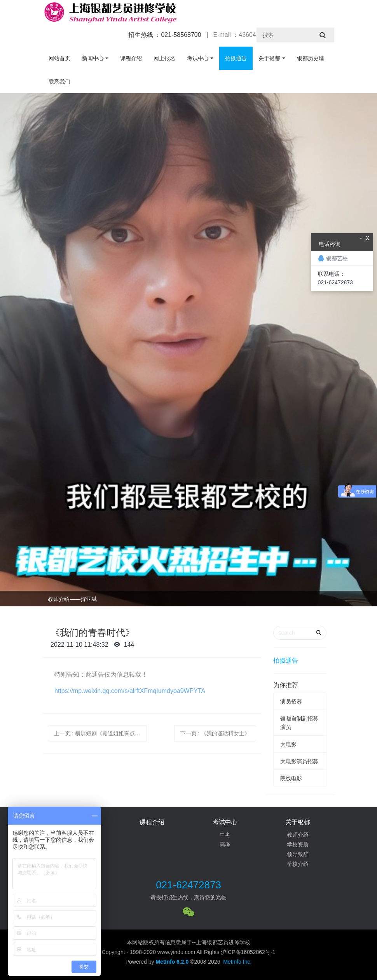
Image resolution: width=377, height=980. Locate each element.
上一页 (100, 733)
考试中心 (198, 58)
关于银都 (269, 58)
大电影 (288, 744)
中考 (225, 835)
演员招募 (291, 701)
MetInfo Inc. (237, 962)
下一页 (215, 733)
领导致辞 (298, 854)
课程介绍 (131, 58)
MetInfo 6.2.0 (172, 962)
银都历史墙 (311, 58)
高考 (225, 844)
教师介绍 (298, 835)
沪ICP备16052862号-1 (248, 952)
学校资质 (298, 844)
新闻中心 (93, 58)
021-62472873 (188, 885)
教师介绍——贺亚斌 (72, 599)
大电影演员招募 (299, 761)
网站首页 (59, 58)
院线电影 (291, 778)
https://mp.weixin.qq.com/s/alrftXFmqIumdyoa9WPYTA (130, 691)
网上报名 (164, 58)
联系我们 (59, 82)
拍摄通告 (236, 58)
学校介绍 (298, 864)
